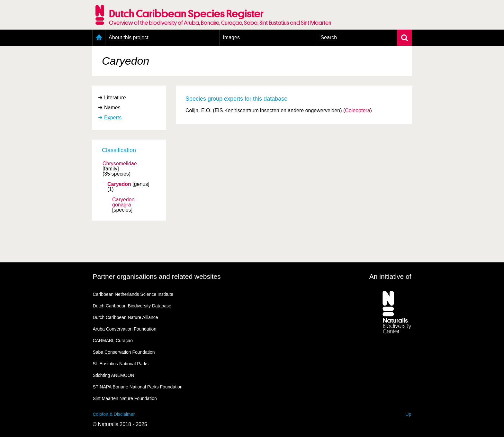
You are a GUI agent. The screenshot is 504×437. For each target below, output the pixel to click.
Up (409, 414)
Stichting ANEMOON (114, 375)
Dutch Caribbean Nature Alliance (126, 317)
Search (329, 37)
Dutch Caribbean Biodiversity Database (132, 306)
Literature (115, 98)
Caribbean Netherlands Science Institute (133, 294)
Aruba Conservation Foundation (125, 329)
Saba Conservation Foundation (124, 352)
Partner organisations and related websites (157, 276)
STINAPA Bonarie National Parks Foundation (138, 387)
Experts (113, 118)
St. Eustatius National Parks (121, 364)
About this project (129, 37)
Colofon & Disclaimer (114, 414)
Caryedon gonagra (123, 202)
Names (112, 108)
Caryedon (119, 184)
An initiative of (390, 276)
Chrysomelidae (120, 164)
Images (231, 37)
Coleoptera (357, 110)
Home (99, 38)
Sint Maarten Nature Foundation (125, 398)
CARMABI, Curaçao (113, 341)
